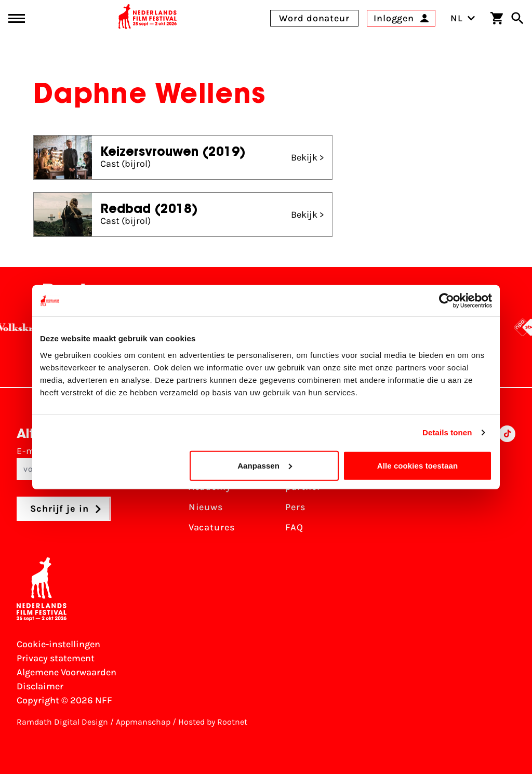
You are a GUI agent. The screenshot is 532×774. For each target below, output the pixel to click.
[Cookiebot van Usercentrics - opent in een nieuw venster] (447, 301)
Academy (210, 487)
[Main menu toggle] (17, 18)
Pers (295, 507)
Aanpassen (265, 465)
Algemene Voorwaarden (66, 672)
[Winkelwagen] (497, 18)
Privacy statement (56, 658)
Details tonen (447, 432)
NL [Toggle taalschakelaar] (463, 18)
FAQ (294, 527)
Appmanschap (143, 722)
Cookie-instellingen (58, 644)
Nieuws (206, 507)
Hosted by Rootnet (213, 722)
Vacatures (212, 527)
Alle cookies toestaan (418, 465)
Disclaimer (40, 686)
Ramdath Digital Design (62, 722)
